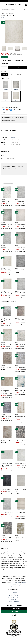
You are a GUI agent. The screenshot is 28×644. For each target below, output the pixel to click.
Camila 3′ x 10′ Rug (7, 201)
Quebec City (18, 586)
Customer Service (14, 596)
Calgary (14, 584)
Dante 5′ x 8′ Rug (6, 416)
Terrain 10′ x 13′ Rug (20, 464)
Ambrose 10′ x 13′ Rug (20, 514)
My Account (14, 594)
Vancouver (4, 584)
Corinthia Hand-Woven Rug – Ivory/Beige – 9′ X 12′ (7, 392)
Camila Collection (8, 183)
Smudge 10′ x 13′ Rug (6, 321)
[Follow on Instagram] (15, 615)
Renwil (3, 17)
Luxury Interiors (14, 5)
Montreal (23, 582)
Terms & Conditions (14, 602)
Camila (13, 137)
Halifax (9, 584)
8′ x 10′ (19, 75)
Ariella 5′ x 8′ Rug (20, 344)
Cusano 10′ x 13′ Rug (21, 367)
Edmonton (19, 584)
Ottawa (25, 584)
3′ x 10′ (5, 75)
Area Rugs (11, 13)
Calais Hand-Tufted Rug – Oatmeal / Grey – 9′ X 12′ (7, 465)
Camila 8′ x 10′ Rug (20, 270)
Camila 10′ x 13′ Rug (20, 293)
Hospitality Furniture (14, 598)
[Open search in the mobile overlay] (14, 9)
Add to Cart (17, 68)
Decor (6, 13)
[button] (2, 5)
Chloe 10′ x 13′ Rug (20, 320)
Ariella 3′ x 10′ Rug (6, 344)
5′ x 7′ (12, 75)
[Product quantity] (4, 68)
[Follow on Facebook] (13, 615)
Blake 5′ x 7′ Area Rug (20, 538)
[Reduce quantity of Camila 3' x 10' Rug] (2, 68)
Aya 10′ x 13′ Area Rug (20, 417)
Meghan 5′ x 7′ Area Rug (20, 490)
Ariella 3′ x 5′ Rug (20, 441)
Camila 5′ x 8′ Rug (6, 247)
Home (2, 13)
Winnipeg (9, 586)
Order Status (14, 600)
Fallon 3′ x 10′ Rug (6, 490)
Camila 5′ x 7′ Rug (6, 270)
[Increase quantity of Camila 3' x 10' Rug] (6, 68)
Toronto (18, 582)
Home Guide (14, 592)
